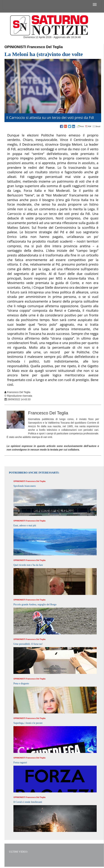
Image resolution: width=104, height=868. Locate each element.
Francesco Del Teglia (45, 47)
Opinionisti (15, 47)
